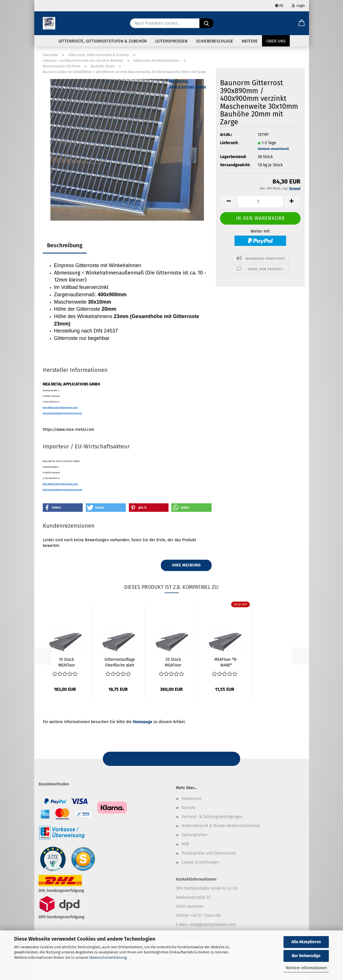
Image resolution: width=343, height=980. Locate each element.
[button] (302, 23)
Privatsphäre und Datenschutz (209, 853)
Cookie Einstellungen (200, 862)
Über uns (276, 41)
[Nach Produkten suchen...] (206, 23)
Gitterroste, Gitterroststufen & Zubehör (103, 41)
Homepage (143, 722)
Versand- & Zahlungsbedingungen (212, 817)
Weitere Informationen (306, 968)
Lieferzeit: (229, 143)
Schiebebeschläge (215, 41)
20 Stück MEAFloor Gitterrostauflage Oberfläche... (173, 662)
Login (298, 6)
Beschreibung (65, 245)
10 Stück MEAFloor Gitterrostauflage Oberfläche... (67, 662)
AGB (185, 844)
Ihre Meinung (186, 565)
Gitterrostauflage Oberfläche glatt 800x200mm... (120, 662)
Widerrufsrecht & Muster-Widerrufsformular (221, 826)
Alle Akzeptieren (306, 942)
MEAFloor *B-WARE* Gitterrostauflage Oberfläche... (226, 662)
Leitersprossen (171, 41)
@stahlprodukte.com (217, 925)
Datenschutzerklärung (108, 957)
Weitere (250, 41)
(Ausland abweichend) (273, 149)
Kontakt (188, 808)
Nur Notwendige (306, 956)
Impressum (192, 799)
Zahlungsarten (194, 835)
